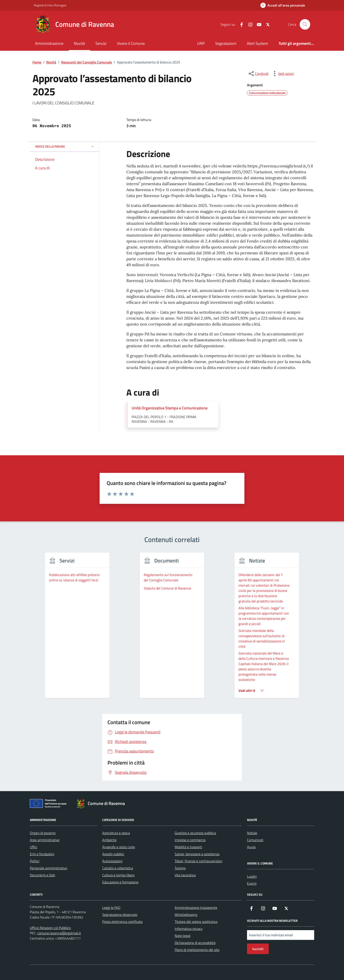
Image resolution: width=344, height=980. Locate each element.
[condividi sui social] (258, 74)
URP (201, 43)
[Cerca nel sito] (305, 24)
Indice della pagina (65, 146)
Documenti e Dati (42, 875)
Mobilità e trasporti (188, 847)
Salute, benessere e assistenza (197, 854)
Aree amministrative (45, 840)
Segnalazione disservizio (120, 915)
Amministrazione (49, 43)
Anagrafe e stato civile (119, 847)
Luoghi (252, 876)
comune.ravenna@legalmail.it (59, 933)
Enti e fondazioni (42, 854)
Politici (35, 861)
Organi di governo (43, 833)
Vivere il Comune (131, 43)
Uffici (33, 847)
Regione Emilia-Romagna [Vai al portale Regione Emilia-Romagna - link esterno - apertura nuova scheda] (50, 5)
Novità (79, 43)
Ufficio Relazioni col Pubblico (50, 928)
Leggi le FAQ (111, 908)
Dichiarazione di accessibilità (195, 943)
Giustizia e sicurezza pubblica (195, 833)
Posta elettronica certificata (122, 922)
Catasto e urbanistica (118, 868)
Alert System (257, 43)
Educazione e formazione (120, 882)
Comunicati (255, 840)
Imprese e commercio (190, 840)
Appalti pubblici (113, 854)
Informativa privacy (189, 929)
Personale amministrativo (48, 868)
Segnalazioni (226, 43)
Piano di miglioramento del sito (197, 950)
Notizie (252, 833)
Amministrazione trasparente (196, 908)
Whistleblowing (186, 915)
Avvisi (251, 847)
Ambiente (109, 840)
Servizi (101, 43)
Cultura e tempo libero (118, 875)
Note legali (183, 936)
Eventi (252, 883)
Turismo (180, 868)
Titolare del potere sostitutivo (196, 922)
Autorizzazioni (112, 861)
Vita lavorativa (185, 875)
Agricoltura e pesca (116, 833)
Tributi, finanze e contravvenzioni (198, 861)
